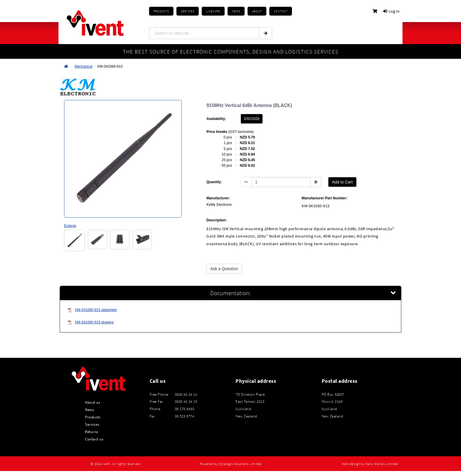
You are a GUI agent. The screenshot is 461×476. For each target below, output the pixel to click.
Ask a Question (224, 269)
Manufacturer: (218, 198)
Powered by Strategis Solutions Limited (231, 464)
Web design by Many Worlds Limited (370, 464)
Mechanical (84, 66)
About (257, 11)
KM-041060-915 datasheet (92, 310)
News (89, 410)
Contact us (94, 439)
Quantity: (214, 182)
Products (161, 11)
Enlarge (70, 226)
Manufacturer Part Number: (324, 198)
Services (92, 424)
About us (92, 402)
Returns (92, 432)
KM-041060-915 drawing (90, 322)
